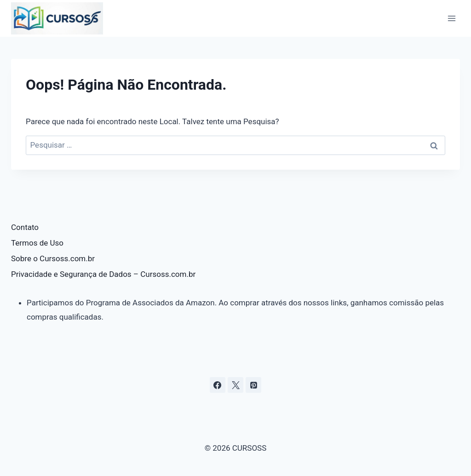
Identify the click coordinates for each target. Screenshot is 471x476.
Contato (25, 227)
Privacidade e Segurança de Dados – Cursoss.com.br (103, 274)
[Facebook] (218, 385)
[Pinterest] (253, 385)
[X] (235, 385)
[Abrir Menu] (451, 18)
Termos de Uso (37, 243)
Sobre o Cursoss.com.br (53, 258)
